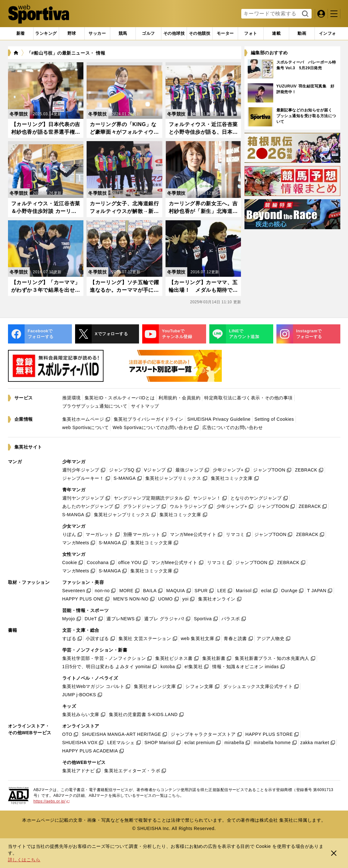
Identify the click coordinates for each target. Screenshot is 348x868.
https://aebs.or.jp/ (52, 801)
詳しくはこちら (24, 860)
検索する (304, 14)
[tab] (72, 34)
